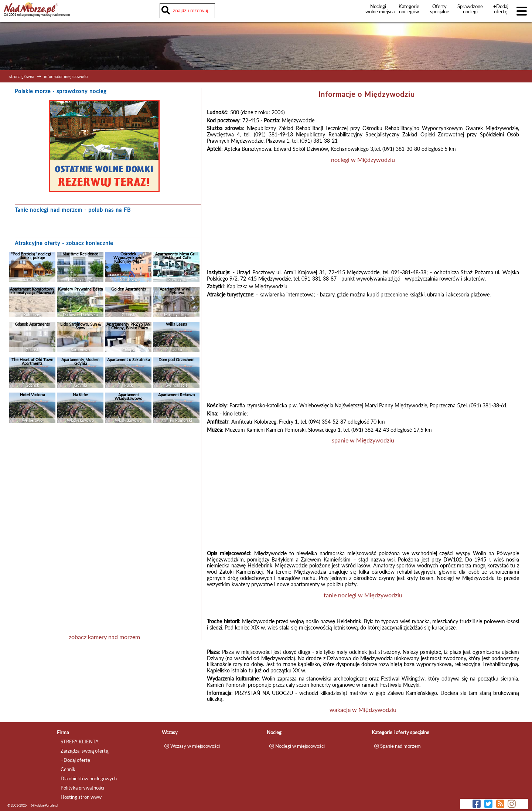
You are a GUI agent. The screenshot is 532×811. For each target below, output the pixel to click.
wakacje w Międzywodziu (363, 710)
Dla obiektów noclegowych (89, 778)
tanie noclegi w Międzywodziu (363, 595)
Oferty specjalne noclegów (440, 11)
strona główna (22, 76)
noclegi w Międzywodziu (363, 160)
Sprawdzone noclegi (470, 9)
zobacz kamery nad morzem (104, 637)
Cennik (68, 769)
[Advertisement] (104, 474)
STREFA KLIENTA (80, 742)
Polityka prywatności (82, 788)
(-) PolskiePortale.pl (45, 805)
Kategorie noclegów (409, 9)
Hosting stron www (81, 797)
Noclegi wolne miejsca (378, 9)
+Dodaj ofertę (501, 9)
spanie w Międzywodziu (363, 440)
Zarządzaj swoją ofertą (84, 751)
